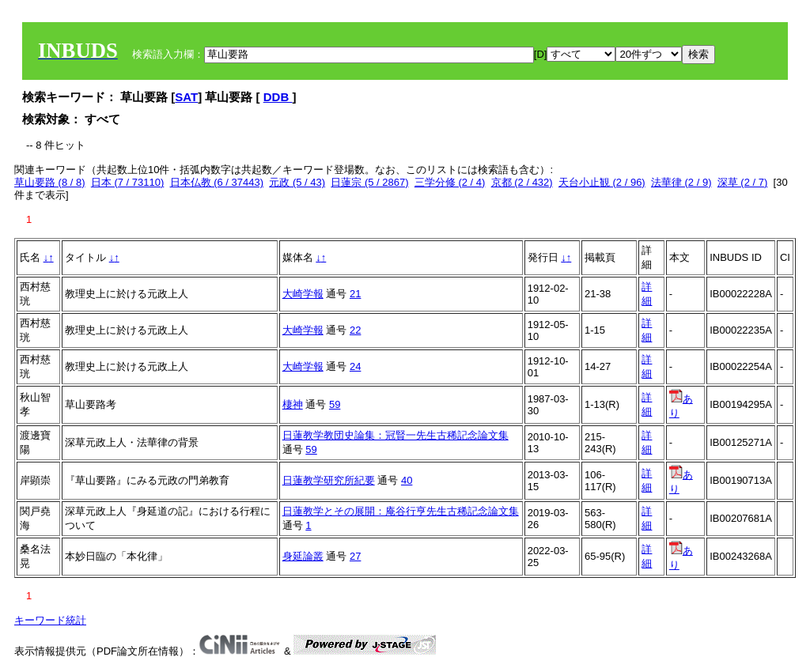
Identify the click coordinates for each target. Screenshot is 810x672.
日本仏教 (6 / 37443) (217, 182)
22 (355, 330)
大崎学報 (303, 294)
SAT (186, 97)
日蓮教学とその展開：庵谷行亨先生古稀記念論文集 (401, 511)
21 (355, 294)
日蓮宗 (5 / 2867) (369, 182)
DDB (278, 97)
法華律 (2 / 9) (681, 182)
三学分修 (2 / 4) (450, 182)
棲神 (293, 404)
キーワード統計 (50, 620)
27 (355, 556)
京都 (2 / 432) (522, 182)
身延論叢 (303, 556)
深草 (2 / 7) (743, 182)
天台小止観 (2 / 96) (602, 182)
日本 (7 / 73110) (128, 182)
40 (407, 480)
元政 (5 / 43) (297, 182)
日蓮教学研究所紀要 (329, 480)
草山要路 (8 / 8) (50, 182)
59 (335, 404)
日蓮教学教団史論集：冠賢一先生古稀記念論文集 (396, 435)
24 (355, 366)
